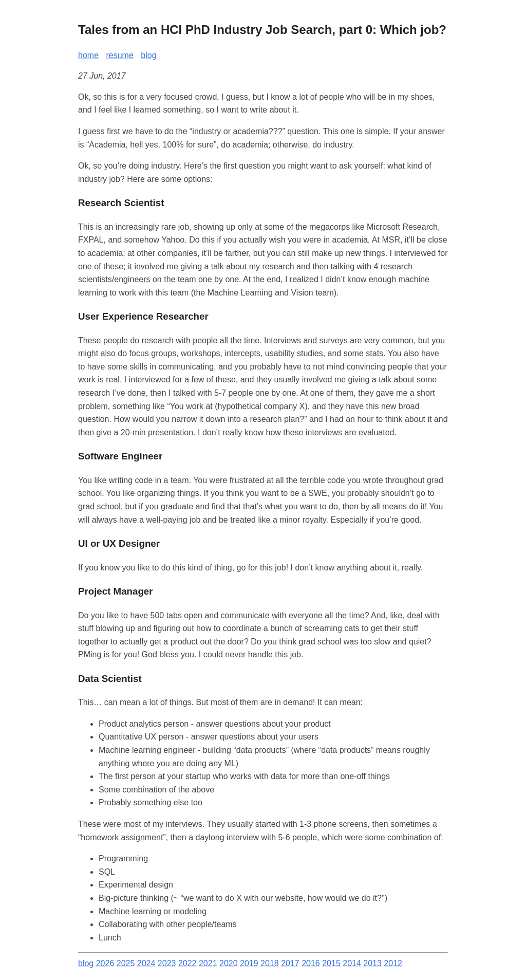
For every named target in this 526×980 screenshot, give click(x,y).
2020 (229, 963)
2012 (393, 963)
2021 (208, 963)
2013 (372, 963)
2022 (187, 963)
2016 (311, 963)
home (88, 55)
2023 (167, 963)
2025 (126, 963)
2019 (249, 963)
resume (119, 55)
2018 (270, 963)
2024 (146, 963)
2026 (105, 963)
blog (148, 55)
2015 (331, 963)
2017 (290, 963)
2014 (352, 963)
